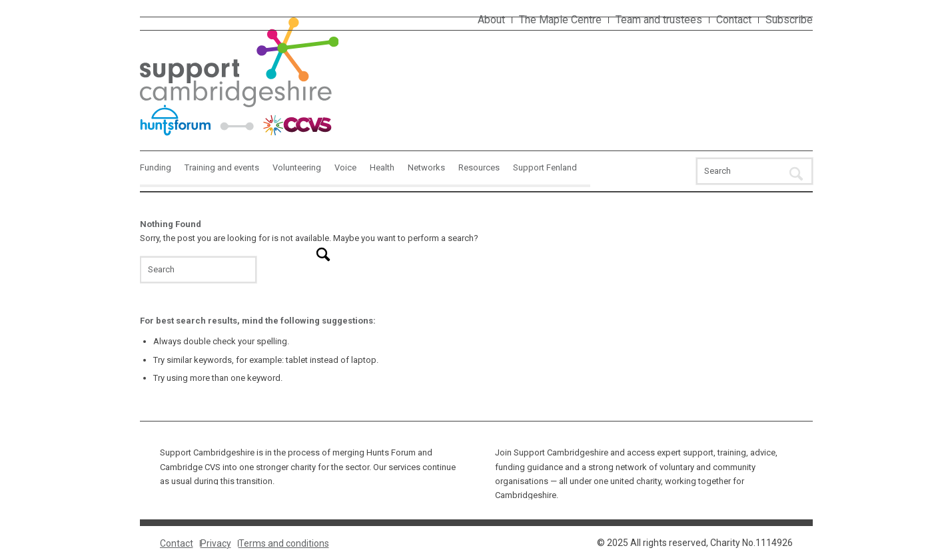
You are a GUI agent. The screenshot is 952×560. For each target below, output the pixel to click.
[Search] (754, 171)
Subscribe (789, 20)
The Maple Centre (560, 20)
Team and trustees (659, 20)
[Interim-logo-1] (239, 77)
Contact (734, 20)
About (491, 20)
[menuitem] (492, 20)
